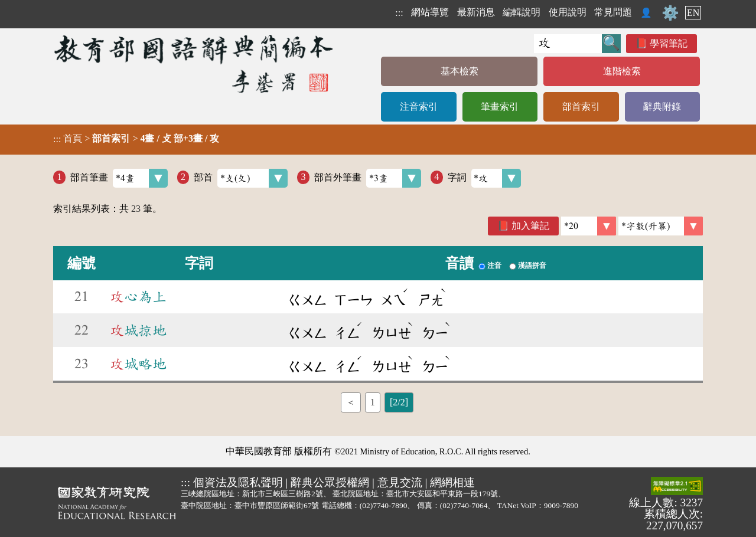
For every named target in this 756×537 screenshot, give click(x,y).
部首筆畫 (119, 178)
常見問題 (613, 12)
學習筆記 (669, 43)
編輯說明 (522, 12)
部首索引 (581, 107)
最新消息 (476, 12)
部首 (241, 178)
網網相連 (452, 482)
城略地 (138, 364)
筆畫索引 (500, 107)
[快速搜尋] (568, 44)
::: (399, 13)
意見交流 (400, 482)
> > (136, 139)
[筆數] (589, 226)
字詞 (485, 178)
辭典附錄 (662, 107)
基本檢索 (460, 71)
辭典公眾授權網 (330, 482)
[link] (661, 226)
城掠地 (138, 330)
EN (693, 13)
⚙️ (670, 13)
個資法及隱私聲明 (238, 482)
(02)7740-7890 (384, 505)
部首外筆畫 (368, 178)
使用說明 (568, 12)
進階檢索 (622, 71)
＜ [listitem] (351, 402)
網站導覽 (430, 12)
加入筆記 (530, 226)
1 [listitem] (373, 402)
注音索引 (419, 107)
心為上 (138, 297)
